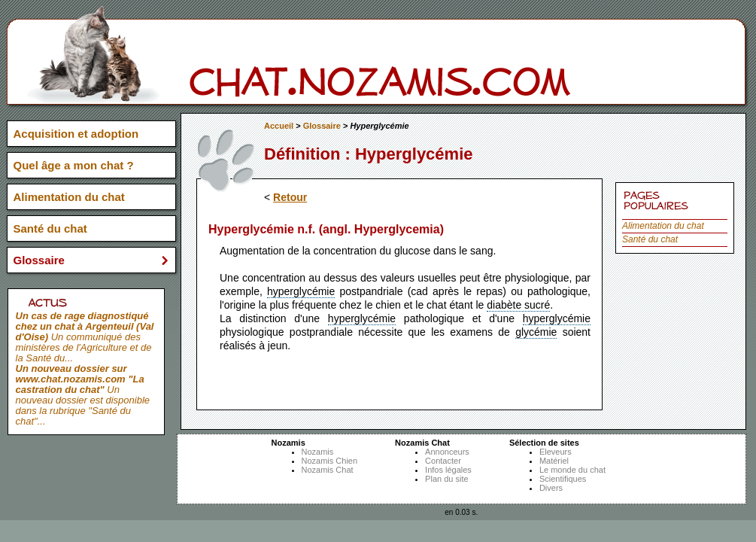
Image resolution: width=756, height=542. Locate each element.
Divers (551, 488)
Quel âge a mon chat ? (74, 165)
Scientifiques (563, 479)
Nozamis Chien (330, 461)
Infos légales (448, 470)
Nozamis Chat (328, 470)
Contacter (443, 461)
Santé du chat (650, 239)
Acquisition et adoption (76, 134)
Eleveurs (556, 452)
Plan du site (446, 479)
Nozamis (318, 452)
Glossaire (322, 126)
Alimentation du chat (663, 226)
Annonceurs (447, 452)
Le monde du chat (572, 470)
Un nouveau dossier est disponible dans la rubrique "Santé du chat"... (83, 395)
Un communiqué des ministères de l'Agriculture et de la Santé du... (85, 337)
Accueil (279, 126)
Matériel (554, 461)
